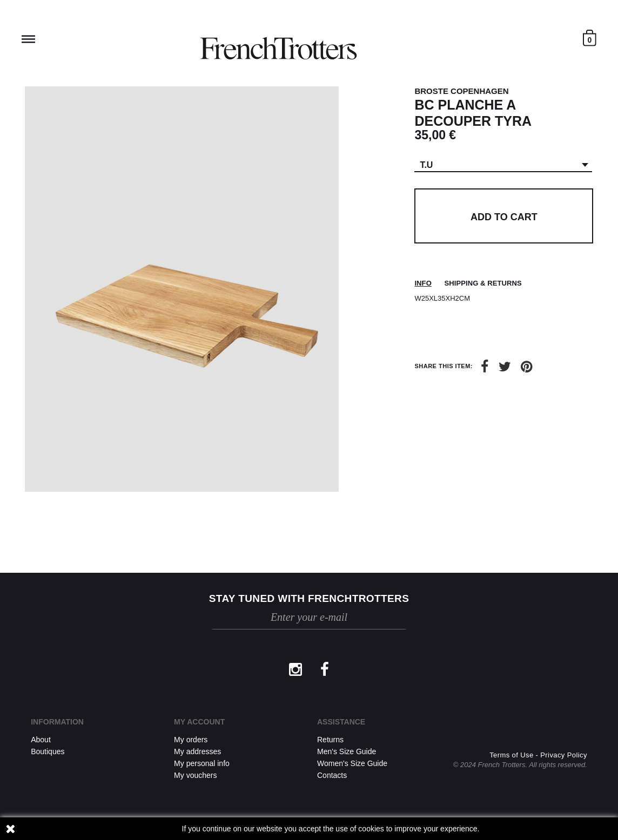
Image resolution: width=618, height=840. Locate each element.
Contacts (332, 775)
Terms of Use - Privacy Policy (538, 755)
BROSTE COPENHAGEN (461, 91)
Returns (330, 740)
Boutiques (48, 751)
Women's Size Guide (352, 763)
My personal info (202, 763)
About (41, 740)
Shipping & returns (483, 283)
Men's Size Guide (347, 751)
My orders (191, 740)
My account (199, 722)
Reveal (28, 39)
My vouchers (195, 775)
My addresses (197, 751)
